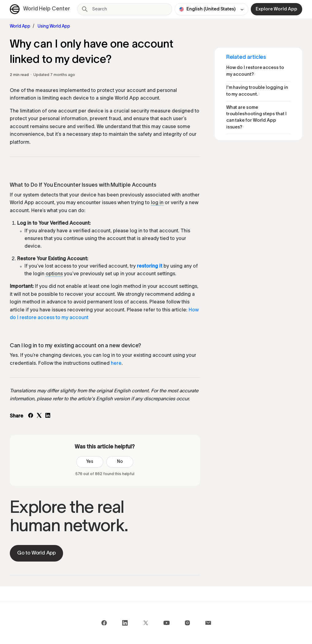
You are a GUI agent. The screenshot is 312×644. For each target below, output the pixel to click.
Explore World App (276, 9)
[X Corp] (39, 417)
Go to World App (36, 553)
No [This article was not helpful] (120, 462)
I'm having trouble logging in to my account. (257, 91)
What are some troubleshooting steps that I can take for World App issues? (256, 117)
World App (20, 27)
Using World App (54, 27)
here (116, 364)
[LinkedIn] (48, 417)
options (54, 274)
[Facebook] (31, 417)
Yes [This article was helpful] (90, 462)
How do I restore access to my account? (255, 71)
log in (157, 203)
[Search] (125, 9)
